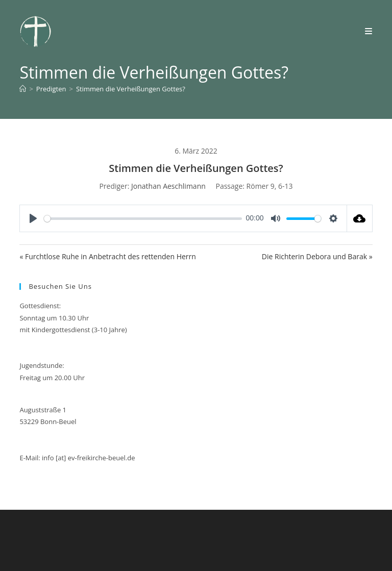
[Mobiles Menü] (369, 31)
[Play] (33, 218)
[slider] (143, 219)
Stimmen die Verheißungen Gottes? (131, 89)
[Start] (23, 89)
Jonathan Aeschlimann (168, 186)
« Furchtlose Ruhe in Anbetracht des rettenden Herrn (107, 256)
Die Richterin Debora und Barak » (317, 256)
